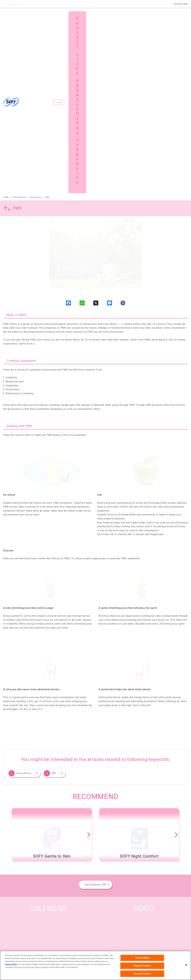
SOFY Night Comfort (147, 858)
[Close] (186, 965)
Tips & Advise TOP (96, 713)
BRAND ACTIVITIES (65, 919)
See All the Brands (171, 840)
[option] (52, 663)
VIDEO (105, 919)
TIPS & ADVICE (155, 919)
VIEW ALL (143, 815)
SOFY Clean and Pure (13, 874)
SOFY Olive (8, 858)
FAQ (54, 601)
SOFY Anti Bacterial (39, 858)
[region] (95, 965)
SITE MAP (14, 927)
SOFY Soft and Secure (111, 858)
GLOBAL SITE (62, 927)
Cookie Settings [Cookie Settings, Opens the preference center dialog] (142, 958)
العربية (69, 16)
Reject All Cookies (142, 966)
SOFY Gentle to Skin (74, 858)
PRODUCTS (15, 919)
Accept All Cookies (142, 974)
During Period (24, 601)
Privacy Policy (11, 964)
